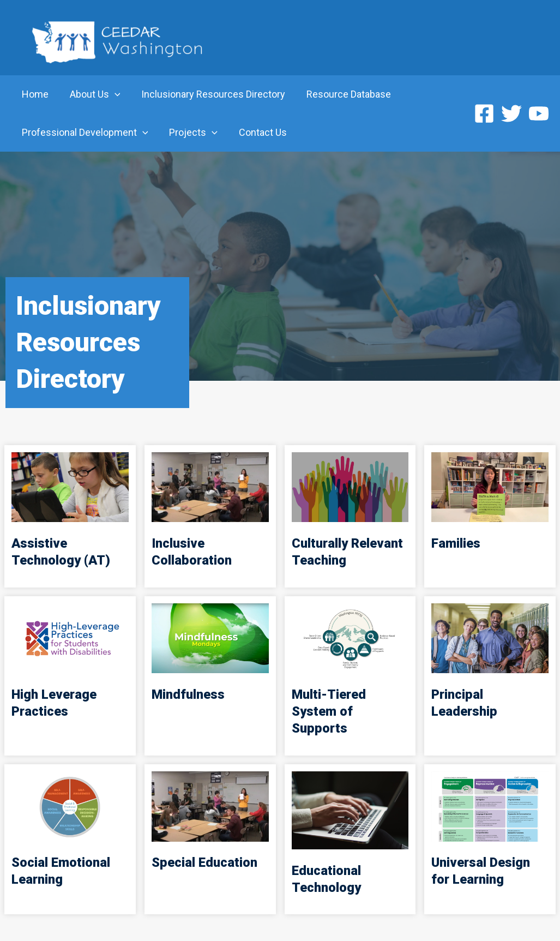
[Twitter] (511, 113)
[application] (112, 94)
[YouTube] (539, 113)
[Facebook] (484, 113)
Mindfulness (188, 694)
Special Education (205, 862)
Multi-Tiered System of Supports (329, 711)
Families (456, 543)
